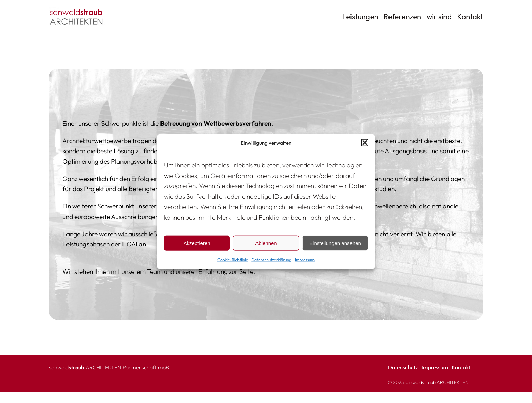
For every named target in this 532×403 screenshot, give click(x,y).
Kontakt (461, 367)
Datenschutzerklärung (271, 260)
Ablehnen (266, 243)
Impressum (305, 260)
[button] (365, 143)
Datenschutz (403, 367)
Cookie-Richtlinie (233, 260)
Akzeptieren (197, 243)
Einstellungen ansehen (335, 243)
